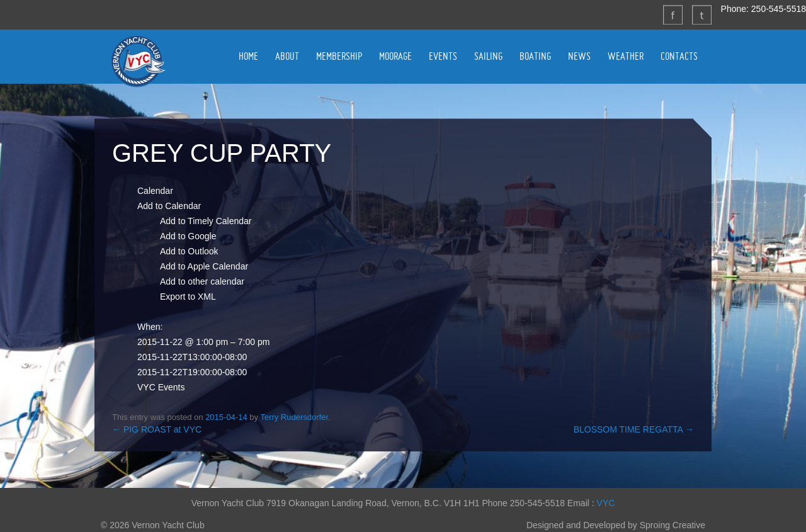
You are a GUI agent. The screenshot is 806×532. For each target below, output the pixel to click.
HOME (248, 56)
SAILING (488, 56)
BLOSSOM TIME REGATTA (634, 429)
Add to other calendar (202, 281)
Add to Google (188, 236)
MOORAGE (395, 56)
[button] (169, 206)
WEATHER (626, 56)
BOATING (535, 56)
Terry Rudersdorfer (294, 417)
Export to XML (188, 297)
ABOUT (287, 56)
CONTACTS (679, 56)
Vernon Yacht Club (138, 61)
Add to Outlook (189, 251)
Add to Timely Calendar (206, 221)
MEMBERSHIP (339, 56)
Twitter (701, 14)
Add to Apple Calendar (204, 266)
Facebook (673, 14)
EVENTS (443, 56)
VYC (606, 503)
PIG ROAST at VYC (157, 429)
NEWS (579, 56)
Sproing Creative (673, 525)
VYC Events (161, 387)
